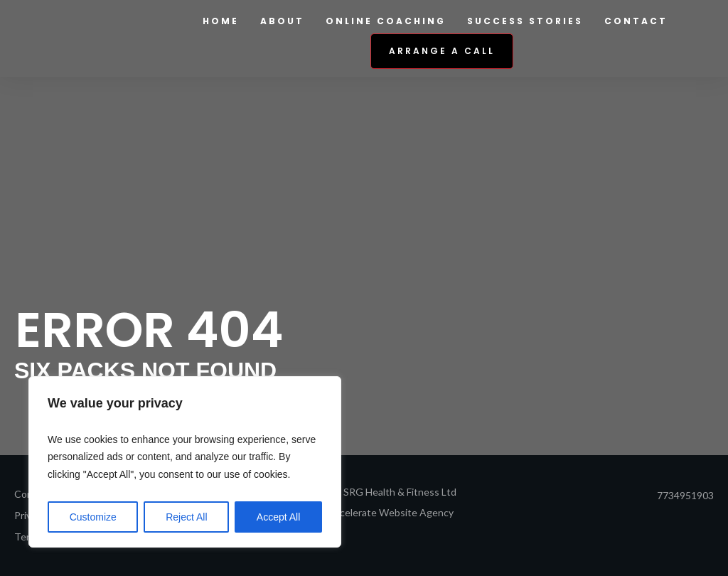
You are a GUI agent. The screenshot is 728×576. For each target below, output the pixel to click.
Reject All (186, 517)
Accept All (278, 517)
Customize (93, 517)
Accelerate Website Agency (391, 512)
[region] (185, 462)
